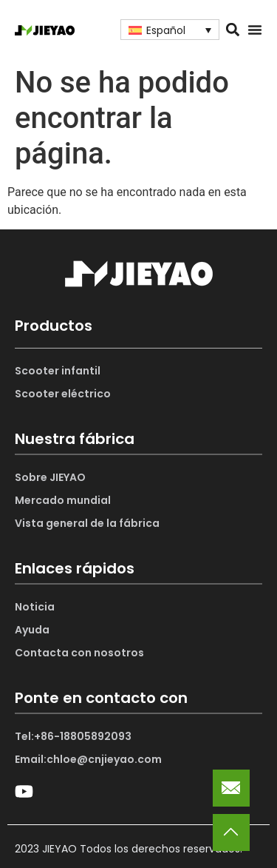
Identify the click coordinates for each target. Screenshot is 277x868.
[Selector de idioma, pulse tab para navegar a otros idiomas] (170, 29)
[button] (233, 30)
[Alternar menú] (255, 30)
